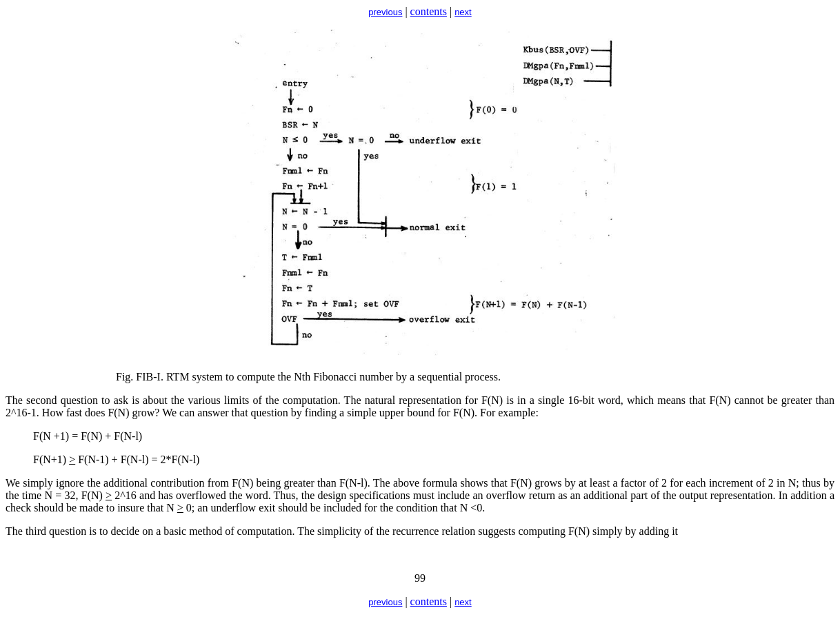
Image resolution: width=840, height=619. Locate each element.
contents (429, 11)
